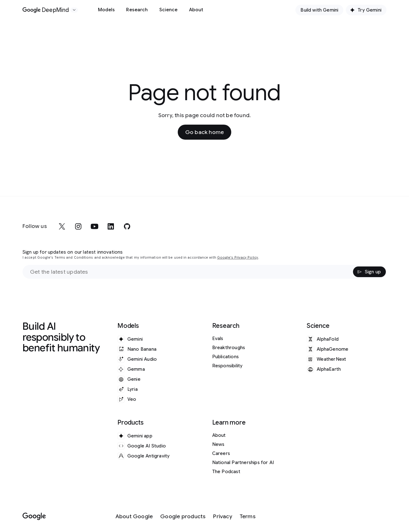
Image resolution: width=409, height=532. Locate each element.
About (196, 10)
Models (107, 10)
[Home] (46, 10)
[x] (62, 226)
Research (137, 10)
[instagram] (78, 226)
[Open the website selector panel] (74, 10)
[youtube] (95, 226)
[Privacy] (222, 517)
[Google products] (183, 517)
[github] (127, 226)
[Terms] (248, 517)
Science (169, 10)
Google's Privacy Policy (238, 258)
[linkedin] (111, 226)
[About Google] (134, 517)
